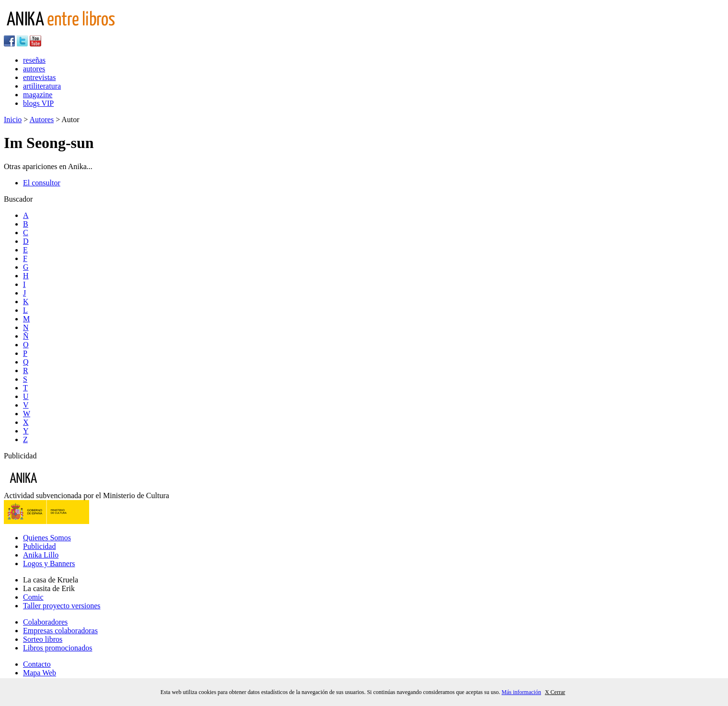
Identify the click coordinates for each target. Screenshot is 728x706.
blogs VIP (38, 103)
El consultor (42, 183)
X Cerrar (555, 692)
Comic (33, 597)
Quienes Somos (47, 538)
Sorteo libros (43, 639)
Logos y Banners (49, 564)
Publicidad (39, 546)
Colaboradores (45, 622)
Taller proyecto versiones (62, 606)
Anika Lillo (41, 555)
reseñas (34, 60)
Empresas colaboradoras (60, 631)
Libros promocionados (58, 648)
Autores (41, 120)
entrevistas (39, 77)
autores (34, 69)
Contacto (37, 664)
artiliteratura (42, 86)
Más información (521, 692)
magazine (38, 95)
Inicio (13, 120)
